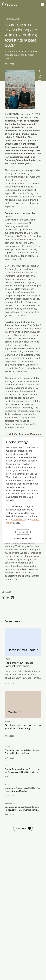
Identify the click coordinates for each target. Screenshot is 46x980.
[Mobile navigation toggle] (42, 4)
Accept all (23, 532)
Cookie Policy (20, 520)
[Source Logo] (10, 4)
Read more (24, 828)
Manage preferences (23, 538)
